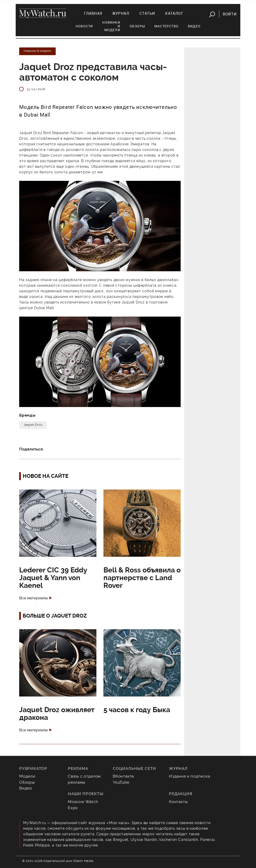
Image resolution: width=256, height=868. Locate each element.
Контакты (178, 802)
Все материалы (33, 598)
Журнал (121, 13)
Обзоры (137, 26)
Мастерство (166, 26)
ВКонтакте (123, 776)
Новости (84, 26)
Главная (93, 13)
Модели (27, 776)
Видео (194, 26)
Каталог (174, 13)
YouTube (121, 782)
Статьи (147, 13)
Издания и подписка (190, 776)
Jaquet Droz (33, 425)
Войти (230, 14)
